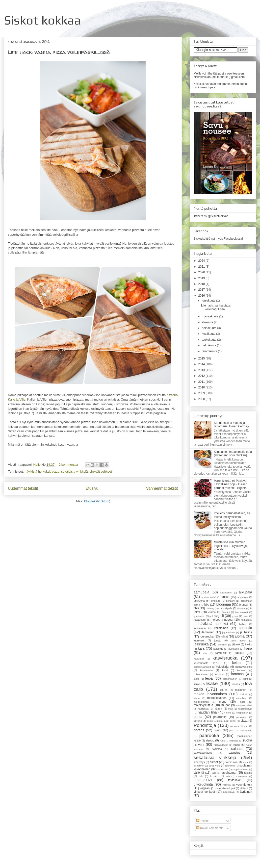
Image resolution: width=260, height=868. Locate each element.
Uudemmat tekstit (23, 488)
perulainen (242, 717)
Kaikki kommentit (209, 828)
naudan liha (207, 712)
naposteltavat (245, 709)
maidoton (241, 690)
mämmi (218, 709)
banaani (230, 601)
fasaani (226, 612)
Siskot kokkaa (42, 20)
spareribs (230, 766)
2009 (202, 393)
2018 (202, 284)
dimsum (241, 608)
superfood (223, 769)
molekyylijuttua (203, 705)
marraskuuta (210, 316)
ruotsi (237, 745)
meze (243, 702)
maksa (243, 694)
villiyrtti (244, 788)
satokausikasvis (203, 753)
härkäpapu (247, 620)
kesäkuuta (209, 334)
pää (232, 730)
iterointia (245, 628)
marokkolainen (217, 698)
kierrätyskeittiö (244, 667)
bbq (207, 605)
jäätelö (236, 644)
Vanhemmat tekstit (162, 488)
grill (211, 616)
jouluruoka (207, 637)
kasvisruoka (225, 658)
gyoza (235, 616)
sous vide (214, 766)
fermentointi (241, 612)
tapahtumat (229, 773)
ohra (229, 713)
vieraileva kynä (226, 788)
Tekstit (202, 821)
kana (248, 648)
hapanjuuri (200, 620)
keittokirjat (223, 667)
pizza (55, 472)
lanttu (196, 679)
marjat (197, 698)
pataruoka (220, 717)
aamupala (201, 592)
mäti (231, 709)
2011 (202, 382)
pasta (198, 717)
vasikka (227, 785)
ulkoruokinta (203, 784)
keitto (236, 663)
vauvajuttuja (244, 785)
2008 (202, 399)
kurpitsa (219, 674)
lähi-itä (224, 690)
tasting (248, 773)
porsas (199, 730)
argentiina (243, 597)
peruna (198, 721)
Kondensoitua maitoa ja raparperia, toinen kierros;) (231, 425)
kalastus (218, 649)
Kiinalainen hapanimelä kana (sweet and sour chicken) (233, 454)
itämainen (208, 632)
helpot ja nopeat (222, 620)
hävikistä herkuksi (37, 472)
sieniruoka (231, 762)
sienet (214, 762)
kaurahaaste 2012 (206, 663)
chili (196, 608)
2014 (202, 364)
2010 (202, 387)
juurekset (199, 640)
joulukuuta (209, 301)
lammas (237, 674)
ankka (225, 597)
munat (225, 705)
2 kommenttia (68, 465)
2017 (202, 290)
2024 (202, 261)
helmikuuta (209, 345)
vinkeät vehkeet (101, 472)
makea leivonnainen (210, 694)
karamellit (221, 653)
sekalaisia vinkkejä (75, 472)
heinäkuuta (209, 328)
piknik (233, 721)
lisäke (212, 683)
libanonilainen (230, 679)
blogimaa (224, 604)
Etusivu (92, 488)
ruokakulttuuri (221, 745)
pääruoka (209, 735)
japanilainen (229, 632)
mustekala (203, 709)
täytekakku (235, 780)
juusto (218, 640)
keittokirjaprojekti (202, 667)
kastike (240, 653)
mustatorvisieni (244, 705)
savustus (234, 753)
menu (223, 702)
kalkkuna (234, 649)
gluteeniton (199, 616)
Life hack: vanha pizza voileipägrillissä (59, 52)
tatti (201, 776)
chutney (210, 608)
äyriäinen (246, 792)
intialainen (200, 628)
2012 (202, 376)
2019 (202, 278)
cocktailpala (225, 608)
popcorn (235, 726)
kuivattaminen (201, 674)
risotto (210, 740)
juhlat (224, 637)
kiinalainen (206, 670)
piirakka (221, 721)
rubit (222, 741)
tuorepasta (242, 776)
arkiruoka (199, 601)
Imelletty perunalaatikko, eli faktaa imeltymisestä (232, 515)
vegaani (205, 788)
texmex (214, 776)
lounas (236, 684)
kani (205, 653)
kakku (249, 644)
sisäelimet (199, 766)
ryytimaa (217, 749)
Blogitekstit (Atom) (97, 501)
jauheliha (246, 632)
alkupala (245, 592)
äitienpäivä (229, 792)
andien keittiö (209, 597)
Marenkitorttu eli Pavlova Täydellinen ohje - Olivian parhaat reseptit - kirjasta (231, 484)
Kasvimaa (199, 659)
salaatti (237, 749)
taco (214, 773)
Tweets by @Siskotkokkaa (211, 216)
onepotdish (242, 713)
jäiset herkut (238, 641)
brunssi (244, 605)
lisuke (197, 684)
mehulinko (242, 698)
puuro (218, 730)
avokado (216, 601)
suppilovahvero (241, 769)
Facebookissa (233, 239)
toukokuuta (209, 340)
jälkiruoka (201, 644)
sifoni (245, 762)
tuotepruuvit (203, 780)
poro (246, 726)
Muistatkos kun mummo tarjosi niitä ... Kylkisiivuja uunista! (230, 546)
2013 (202, 370)
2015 (202, 358)
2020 (202, 272)
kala (201, 648)
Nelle (37, 465)
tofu (228, 776)
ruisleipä (234, 741)
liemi (245, 679)
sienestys (199, 762)
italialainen (221, 628)
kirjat (225, 670)
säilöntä (199, 773)
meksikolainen (201, 702)
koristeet (242, 670)
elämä (212, 612)
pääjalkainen (245, 730)
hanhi (246, 616)
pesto (210, 721)
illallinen (243, 624)
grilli (221, 616)
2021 (202, 267)
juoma (240, 636)
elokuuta (208, 322)
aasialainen (226, 593)
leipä (209, 678)
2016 (202, 296)
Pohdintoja (205, 725)
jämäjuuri (222, 645)
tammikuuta (210, 351)
